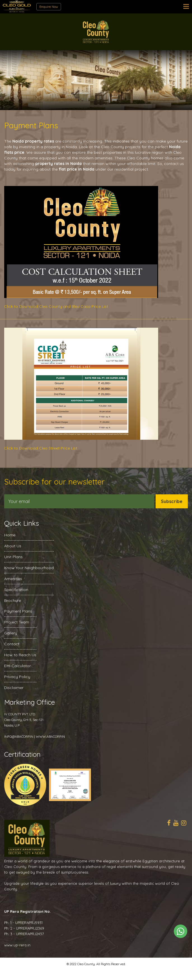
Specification (16, 590)
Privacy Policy (17, 677)
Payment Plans (18, 611)
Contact (12, 644)
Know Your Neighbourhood (29, 568)
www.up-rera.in (17, 945)
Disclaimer (14, 688)
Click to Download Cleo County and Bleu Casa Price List (56, 306)
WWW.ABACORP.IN (50, 736)
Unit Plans (13, 557)
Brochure (13, 600)
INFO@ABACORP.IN (19, 736)
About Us (13, 546)
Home (10, 535)
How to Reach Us (20, 655)
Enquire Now (49, 7)
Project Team (17, 622)
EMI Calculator (17, 666)
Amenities (13, 579)
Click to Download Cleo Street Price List (41, 448)
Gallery (11, 633)
